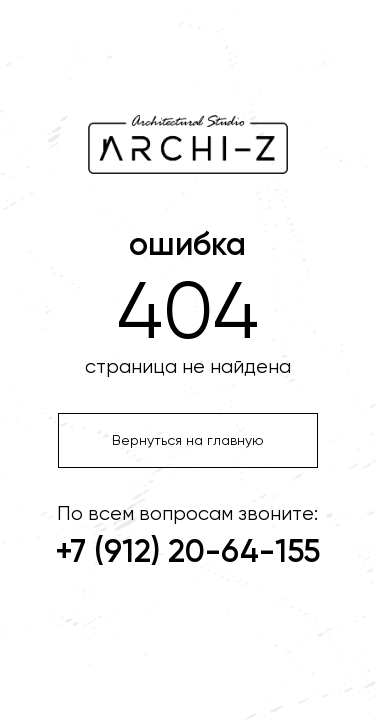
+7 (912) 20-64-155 (187, 553)
